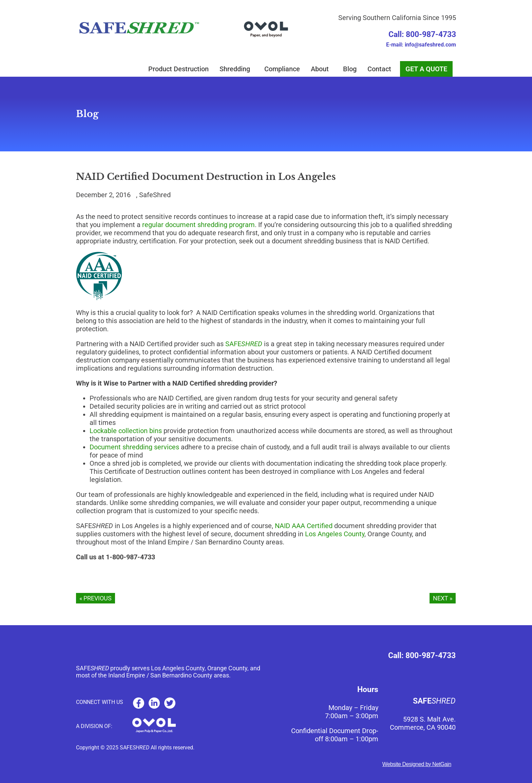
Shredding (236, 69)
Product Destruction (178, 69)
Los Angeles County (335, 534)
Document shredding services (134, 447)
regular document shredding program (198, 225)
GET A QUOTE (426, 69)
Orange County (227, 668)
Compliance (282, 69)
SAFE (244, 344)
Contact (381, 69)
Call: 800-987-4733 (422, 34)
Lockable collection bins (126, 431)
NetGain (442, 764)
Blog (350, 69)
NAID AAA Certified (304, 526)
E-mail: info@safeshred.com (421, 45)
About (321, 69)
